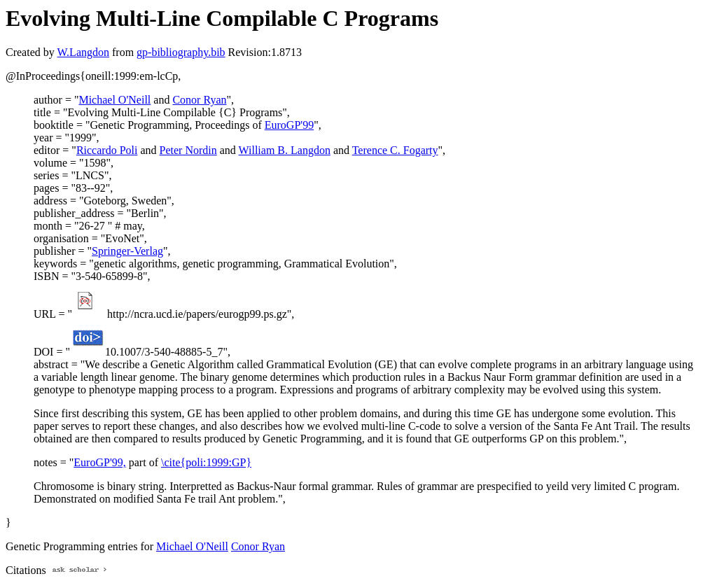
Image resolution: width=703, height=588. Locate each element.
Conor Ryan (199, 100)
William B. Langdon (285, 150)
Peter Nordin (188, 150)
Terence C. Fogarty (395, 150)
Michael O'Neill (114, 100)
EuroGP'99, (99, 462)
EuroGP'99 (289, 125)
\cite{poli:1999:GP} (206, 462)
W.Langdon (83, 52)
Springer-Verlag (127, 251)
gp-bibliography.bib (181, 52)
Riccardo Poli (107, 150)
